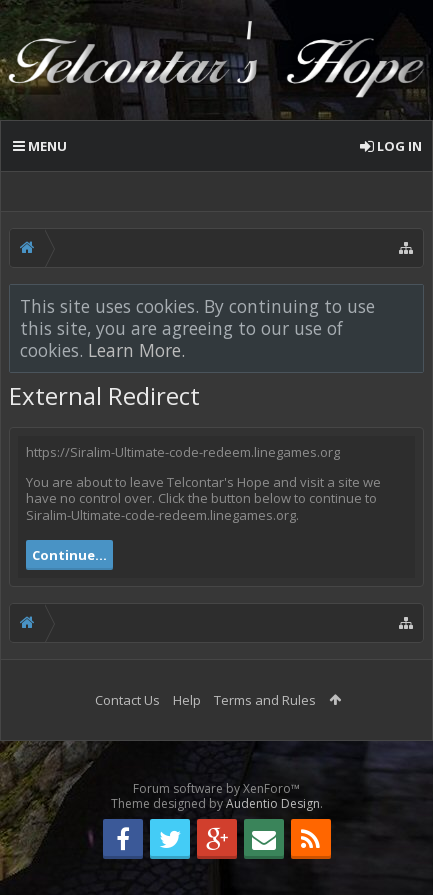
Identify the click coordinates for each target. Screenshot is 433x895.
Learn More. (136, 350)
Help (187, 700)
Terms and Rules (265, 700)
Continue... (69, 555)
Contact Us (127, 700)
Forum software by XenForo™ (216, 788)
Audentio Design (273, 803)
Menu (40, 146)
